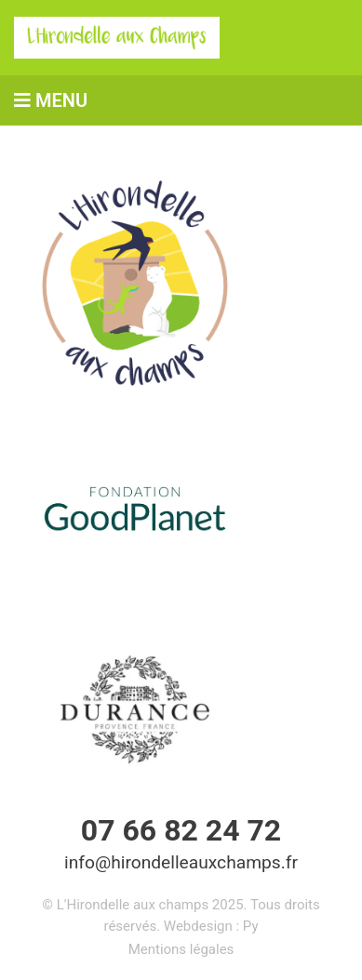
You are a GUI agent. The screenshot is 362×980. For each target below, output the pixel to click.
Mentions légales (181, 949)
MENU (51, 100)
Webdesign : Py (211, 926)
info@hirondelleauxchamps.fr (181, 862)
